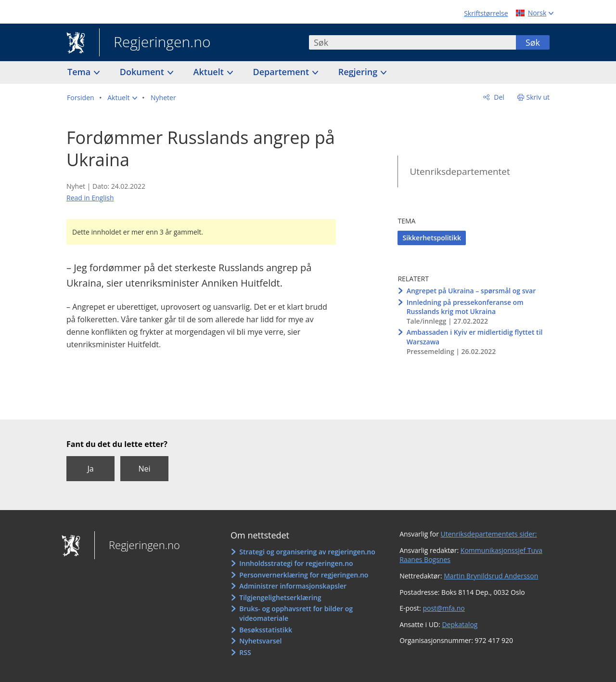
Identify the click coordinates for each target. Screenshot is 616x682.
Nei (144, 469)
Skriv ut (538, 97)
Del (498, 97)
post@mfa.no (443, 608)
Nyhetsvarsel (260, 641)
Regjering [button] (359, 72)
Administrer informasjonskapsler (293, 586)
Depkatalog (460, 624)
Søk (533, 42)
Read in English (90, 198)
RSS (245, 652)
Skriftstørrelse (486, 13)
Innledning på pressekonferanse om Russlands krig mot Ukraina (465, 307)
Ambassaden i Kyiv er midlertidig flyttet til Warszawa (475, 337)
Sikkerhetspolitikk (432, 238)
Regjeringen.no (155, 43)
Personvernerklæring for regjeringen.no (304, 575)
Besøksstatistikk (266, 630)
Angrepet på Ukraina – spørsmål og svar (471, 291)
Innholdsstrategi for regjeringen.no (296, 563)
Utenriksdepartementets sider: (489, 534)
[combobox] (412, 42)
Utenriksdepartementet (460, 171)
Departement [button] (282, 72)
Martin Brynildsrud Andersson (491, 576)
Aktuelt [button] (210, 72)
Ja (90, 469)
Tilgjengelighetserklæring (280, 597)
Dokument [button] (143, 72)
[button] (122, 98)
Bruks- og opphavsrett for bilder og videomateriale (296, 613)
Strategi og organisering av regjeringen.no (307, 552)
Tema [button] (80, 72)
